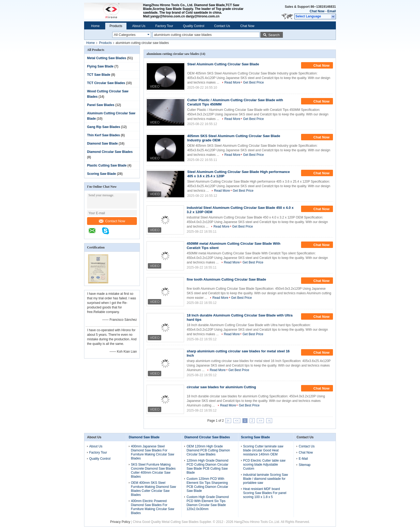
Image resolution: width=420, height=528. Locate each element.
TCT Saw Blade (99, 75)
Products (116, 26)
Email (332, 11)
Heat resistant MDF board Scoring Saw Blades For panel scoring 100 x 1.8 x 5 (265, 493)
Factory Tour (164, 26)
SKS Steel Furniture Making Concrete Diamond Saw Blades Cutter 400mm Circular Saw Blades (153, 471)
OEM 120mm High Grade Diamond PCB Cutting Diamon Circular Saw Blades (208, 450)
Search (274, 35)
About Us (139, 26)
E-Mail (303, 459)
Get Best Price (253, 82)
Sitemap (305, 465)
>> (260, 421)
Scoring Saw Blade (102, 174)
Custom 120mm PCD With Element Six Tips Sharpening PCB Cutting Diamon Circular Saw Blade (207, 485)
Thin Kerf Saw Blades (104, 135)
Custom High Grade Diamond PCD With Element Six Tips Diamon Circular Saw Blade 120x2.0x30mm (207, 503)
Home (95, 26)
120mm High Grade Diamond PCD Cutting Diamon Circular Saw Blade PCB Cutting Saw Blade (207, 467)
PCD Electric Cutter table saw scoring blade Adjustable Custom (264, 465)
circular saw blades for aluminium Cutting (221, 387)
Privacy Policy (120, 522)
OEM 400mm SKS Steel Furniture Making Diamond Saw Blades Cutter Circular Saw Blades (153, 489)
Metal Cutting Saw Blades (107, 58)
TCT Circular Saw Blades (106, 83)
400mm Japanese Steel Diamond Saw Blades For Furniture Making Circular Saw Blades (153, 452)
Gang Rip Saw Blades (104, 127)
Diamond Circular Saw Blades (110, 152)
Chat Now (317, 11)
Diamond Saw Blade (102, 144)
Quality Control (194, 26)
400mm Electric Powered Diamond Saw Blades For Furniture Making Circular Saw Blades (153, 507)
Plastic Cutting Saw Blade (107, 165)
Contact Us (222, 26)
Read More (232, 82)
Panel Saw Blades (101, 105)
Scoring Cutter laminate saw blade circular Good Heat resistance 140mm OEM (263, 450)
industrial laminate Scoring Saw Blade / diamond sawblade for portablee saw (266, 479)
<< (237, 421)
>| (269, 421)
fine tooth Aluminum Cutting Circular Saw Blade (226, 279)
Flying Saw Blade (100, 66)
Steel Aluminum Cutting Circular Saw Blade (223, 64)
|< (228, 421)
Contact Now (112, 221)
